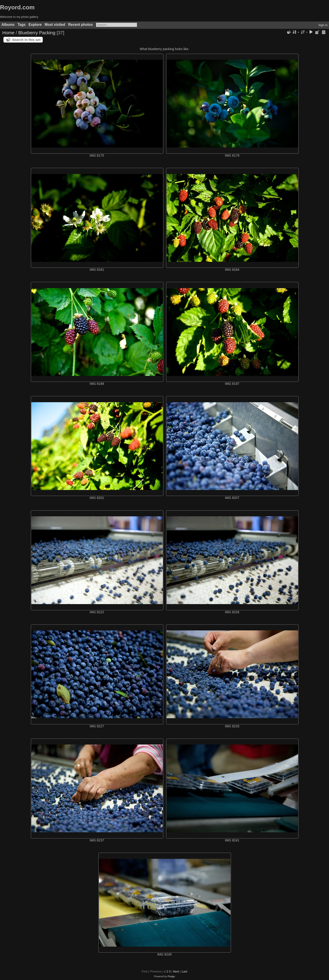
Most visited (55, 25)
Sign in (323, 25)
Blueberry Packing (37, 33)
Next (176, 971)
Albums (8, 25)
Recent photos (80, 25)
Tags (22, 25)
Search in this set (26, 40)
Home (8, 33)
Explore (35, 25)
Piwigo (171, 976)
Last (184, 971)
